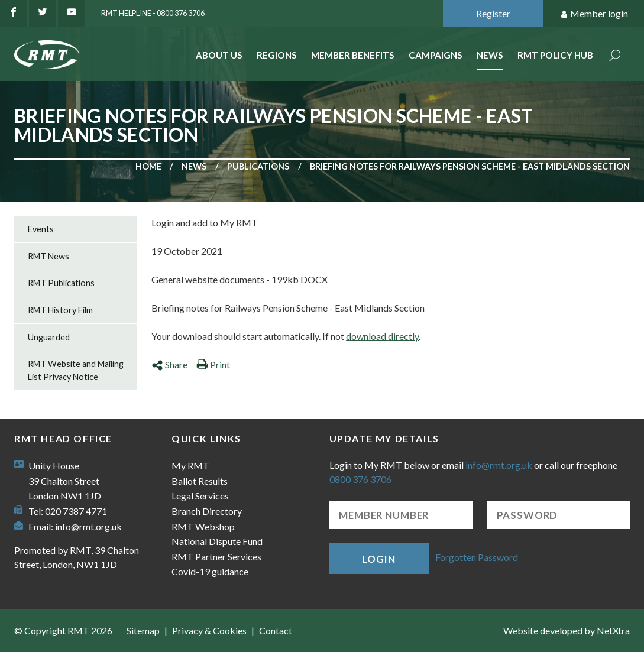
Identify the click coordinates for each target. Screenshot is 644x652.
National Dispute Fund (217, 541)
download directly (382, 336)
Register (493, 13)
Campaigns (436, 55)
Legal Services (200, 496)
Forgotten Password (477, 557)
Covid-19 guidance (210, 571)
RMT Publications (61, 283)
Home (148, 166)
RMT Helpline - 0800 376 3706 (153, 13)
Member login (594, 14)
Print (213, 364)
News (490, 55)
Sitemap (143, 630)
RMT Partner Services (216, 557)
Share (169, 364)
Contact (276, 630)
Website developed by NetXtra (567, 630)
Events (41, 229)
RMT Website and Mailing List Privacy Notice (76, 370)
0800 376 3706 (360, 479)
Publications (258, 166)
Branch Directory (207, 511)
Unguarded (49, 337)
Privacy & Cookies (209, 630)
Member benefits (353, 55)
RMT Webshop (203, 526)
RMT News (48, 256)
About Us (219, 55)
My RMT (190, 466)
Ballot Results (200, 481)
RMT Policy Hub (555, 55)
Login (378, 559)
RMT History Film (60, 310)
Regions (277, 55)
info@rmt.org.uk (88, 526)
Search (615, 56)
